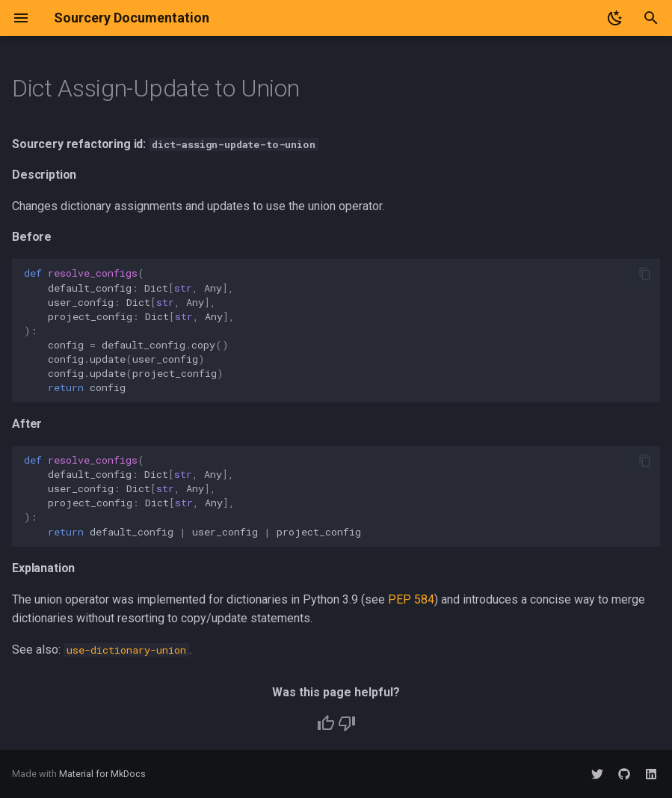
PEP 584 (411, 599)
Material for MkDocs (102, 774)
